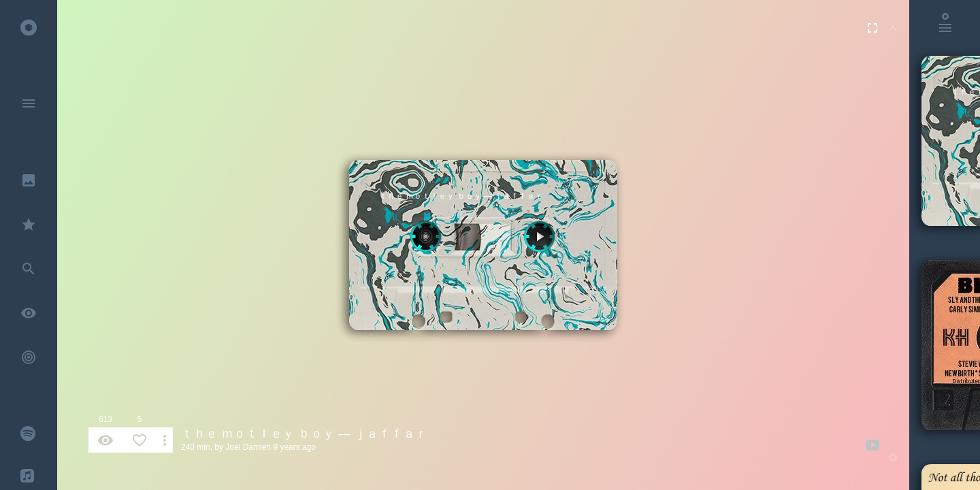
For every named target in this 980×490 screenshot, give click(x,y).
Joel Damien (248, 447)
